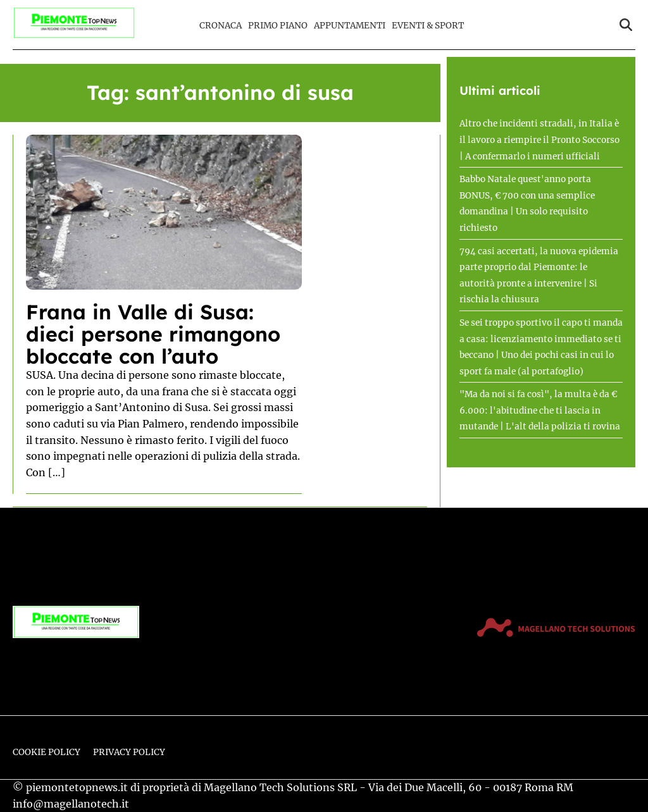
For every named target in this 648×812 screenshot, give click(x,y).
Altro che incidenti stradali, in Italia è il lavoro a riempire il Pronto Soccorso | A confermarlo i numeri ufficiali (539, 140)
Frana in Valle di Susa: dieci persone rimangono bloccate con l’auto (153, 334)
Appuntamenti (350, 26)
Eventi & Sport (428, 26)
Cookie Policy (47, 752)
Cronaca (221, 26)
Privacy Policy (129, 752)
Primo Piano (278, 26)
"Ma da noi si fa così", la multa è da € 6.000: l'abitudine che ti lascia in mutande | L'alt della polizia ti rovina (540, 410)
